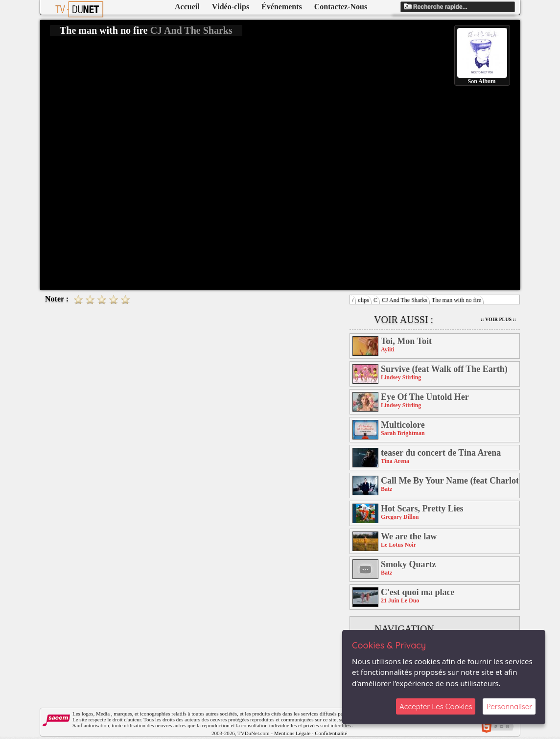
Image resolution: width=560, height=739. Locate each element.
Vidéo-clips (231, 7)
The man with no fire (456, 300)
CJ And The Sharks (405, 300)
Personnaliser (509, 706)
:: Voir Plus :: (498, 319)
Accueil (187, 7)
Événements (282, 7)
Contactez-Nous (341, 7)
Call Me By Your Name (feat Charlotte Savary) (450, 481)
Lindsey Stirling (401, 377)
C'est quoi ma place (418, 592)
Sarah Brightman (403, 433)
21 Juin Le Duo (400, 600)
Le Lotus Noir (398, 545)
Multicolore (403, 425)
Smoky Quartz (408, 564)
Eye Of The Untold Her (425, 397)
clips (363, 300)
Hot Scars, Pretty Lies (422, 508)
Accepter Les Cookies (436, 706)
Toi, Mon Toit (406, 341)
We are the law (409, 536)
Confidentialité (331, 733)
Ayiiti (388, 349)
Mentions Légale (292, 733)
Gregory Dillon (400, 517)
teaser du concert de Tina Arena (441, 453)
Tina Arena (395, 461)
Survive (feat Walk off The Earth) (444, 369)
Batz (386, 489)
